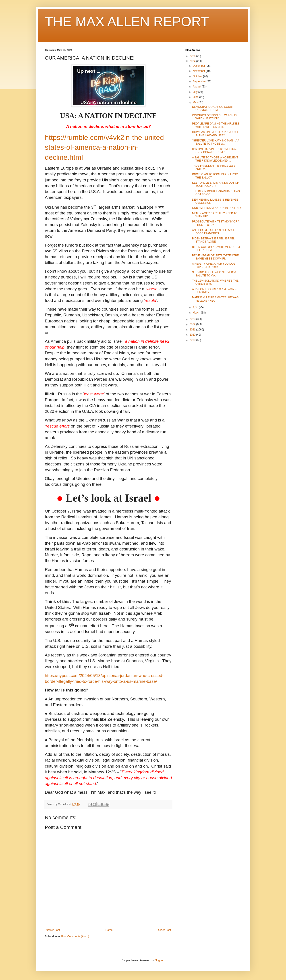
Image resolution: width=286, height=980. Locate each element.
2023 (193, 319)
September (200, 81)
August (197, 87)
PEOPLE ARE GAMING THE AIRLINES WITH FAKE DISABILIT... (216, 125)
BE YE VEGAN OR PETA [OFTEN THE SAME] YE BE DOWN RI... (215, 257)
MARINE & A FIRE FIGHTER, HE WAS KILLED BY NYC (215, 299)
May (196, 102)
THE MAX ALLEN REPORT (127, 22)
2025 (193, 56)
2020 (193, 335)
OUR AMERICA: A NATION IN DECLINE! (217, 208)
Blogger (159, 960)
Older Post (165, 930)
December (199, 66)
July (196, 92)
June (196, 97)
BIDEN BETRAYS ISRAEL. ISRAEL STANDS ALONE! (213, 240)
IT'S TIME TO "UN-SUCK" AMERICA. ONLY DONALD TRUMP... (214, 151)
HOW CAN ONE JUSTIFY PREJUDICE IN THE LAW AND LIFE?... (216, 134)
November (199, 71)
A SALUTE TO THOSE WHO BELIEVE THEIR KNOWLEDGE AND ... (215, 159)
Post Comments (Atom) (75, 936)
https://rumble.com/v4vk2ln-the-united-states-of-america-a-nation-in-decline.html (106, 147)
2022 (193, 324)
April (196, 307)
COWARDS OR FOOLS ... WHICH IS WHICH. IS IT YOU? (214, 117)
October (198, 76)
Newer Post (53, 930)
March (197, 313)
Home (109, 930)
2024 (193, 61)
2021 (193, 330)
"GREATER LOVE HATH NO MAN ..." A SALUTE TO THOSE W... (216, 142)
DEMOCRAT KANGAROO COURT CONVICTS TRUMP (213, 108)
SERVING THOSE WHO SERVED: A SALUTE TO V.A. (214, 274)
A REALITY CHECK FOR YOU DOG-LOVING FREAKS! (214, 265)
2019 (193, 340)
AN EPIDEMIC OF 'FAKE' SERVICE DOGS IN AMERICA (213, 232)
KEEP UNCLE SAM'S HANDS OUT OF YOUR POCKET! (215, 184)
